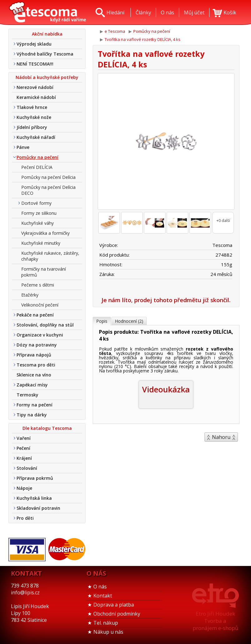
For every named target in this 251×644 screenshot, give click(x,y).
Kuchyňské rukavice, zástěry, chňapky (50, 256)
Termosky (27, 395)
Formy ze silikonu (39, 213)
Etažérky (30, 295)
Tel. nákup (106, 623)
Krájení (24, 458)
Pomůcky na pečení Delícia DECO (48, 190)
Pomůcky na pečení (37, 157)
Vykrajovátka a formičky (45, 233)
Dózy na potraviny (37, 345)
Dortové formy (36, 203)
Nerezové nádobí (35, 87)
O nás (100, 587)
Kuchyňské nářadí (36, 137)
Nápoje (24, 488)
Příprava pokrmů (35, 478)
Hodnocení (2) (129, 321)
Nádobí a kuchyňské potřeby (47, 77)
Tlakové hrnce (32, 107)
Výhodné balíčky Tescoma (45, 54)
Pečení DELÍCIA (37, 167)
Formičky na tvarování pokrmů (44, 272)
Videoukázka (166, 389)
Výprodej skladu (34, 44)
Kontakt (103, 596)
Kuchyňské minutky (41, 243)
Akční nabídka (47, 34)
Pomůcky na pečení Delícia (48, 177)
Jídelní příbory (32, 127)
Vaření (24, 438)
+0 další (223, 221)
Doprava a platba (114, 605)
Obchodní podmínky (117, 614)
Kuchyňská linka (34, 498)
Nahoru (221, 437)
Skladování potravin (38, 508)
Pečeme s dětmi (38, 285)
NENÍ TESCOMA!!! (35, 64)
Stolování (27, 468)
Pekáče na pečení (35, 315)
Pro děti (25, 518)
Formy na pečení (34, 405)
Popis (102, 321)
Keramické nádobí (36, 97)
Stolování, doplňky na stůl (45, 325)
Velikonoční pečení (40, 305)
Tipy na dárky (32, 415)
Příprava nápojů (34, 355)
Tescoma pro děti (36, 365)
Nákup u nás (108, 632)
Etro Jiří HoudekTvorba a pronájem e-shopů (215, 621)
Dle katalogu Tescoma (47, 428)
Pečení (23, 448)
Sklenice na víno (34, 375)
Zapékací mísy (32, 385)
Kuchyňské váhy (37, 223)
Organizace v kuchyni (40, 335)
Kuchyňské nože (34, 117)
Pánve (23, 147)
